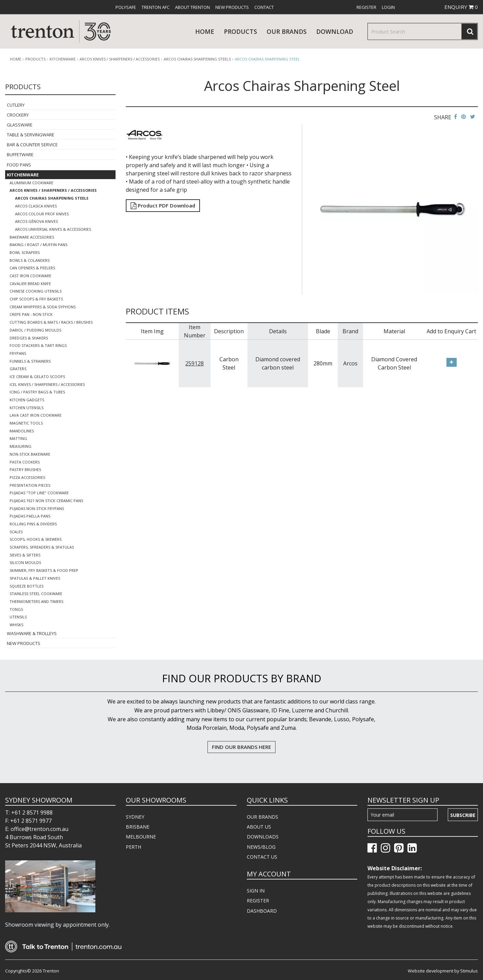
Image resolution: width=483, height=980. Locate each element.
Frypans (18, 353)
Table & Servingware (31, 135)
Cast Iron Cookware (30, 276)
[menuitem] (126, 7)
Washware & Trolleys (32, 633)
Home (205, 31)
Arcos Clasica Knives (36, 206)
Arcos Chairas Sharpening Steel (267, 59)
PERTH (133, 847)
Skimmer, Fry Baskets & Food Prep (44, 570)
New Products (232, 7)
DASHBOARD (262, 911)
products (240, 31)
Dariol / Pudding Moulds (35, 330)
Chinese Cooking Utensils (36, 291)
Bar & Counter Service (32, 145)
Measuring (21, 446)
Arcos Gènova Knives (36, 221)
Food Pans (19, 165)
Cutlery (16, 105)
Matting (18, 438)
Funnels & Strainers (30, 361)
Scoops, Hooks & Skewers (36, 539)
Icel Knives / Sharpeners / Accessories (47, 384)
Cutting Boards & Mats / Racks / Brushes (51, 322)
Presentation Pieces (30, 485)
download (335, 31)
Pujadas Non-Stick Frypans (37, 508)
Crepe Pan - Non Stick (31, 314)
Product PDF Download (163, 205)
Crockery (18, 115)
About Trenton (192, 7)
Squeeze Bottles (26, 586)
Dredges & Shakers (29, 338)
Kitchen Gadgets (27, 400)
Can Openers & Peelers (32, 268)
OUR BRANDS (263, 817)
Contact (264, 7)
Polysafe (126, 7)
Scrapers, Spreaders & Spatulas (42, 547)
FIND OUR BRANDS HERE (241, 747)
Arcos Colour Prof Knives (42, 214)
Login (388, 7)
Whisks (16, 625)
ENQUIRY (461, 7)
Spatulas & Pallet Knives (35, 578)
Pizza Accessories (27, 477)
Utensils (18, 617)
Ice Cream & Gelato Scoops (37, 377)
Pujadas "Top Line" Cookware (39, 493)
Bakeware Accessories (32, 237)
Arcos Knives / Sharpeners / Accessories (120, 59)
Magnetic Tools (26, 423)
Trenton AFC (156, 7)
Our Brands (287, 31)
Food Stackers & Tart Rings (38, 345)
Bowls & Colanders (30, 260)
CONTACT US (262, 857)
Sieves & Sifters (25, 555)
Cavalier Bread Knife (30, 284)
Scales (16, 532)
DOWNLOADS (263, 837)
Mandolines (22, 431)
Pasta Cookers (25, 462)
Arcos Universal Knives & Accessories (53, 229)
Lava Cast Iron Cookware (36, 415)
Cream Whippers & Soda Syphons (43, 307)
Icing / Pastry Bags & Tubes (37, 392)
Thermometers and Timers (36, 601)
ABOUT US (259, 827)
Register (366, 7)
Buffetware (20, 155)
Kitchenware (63, 59)
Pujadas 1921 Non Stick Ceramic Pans (46, 501)
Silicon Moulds (25, 562)
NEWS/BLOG (261, 847)
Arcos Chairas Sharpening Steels (197, 59)
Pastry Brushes (25, 469)
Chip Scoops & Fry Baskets (36, 299)
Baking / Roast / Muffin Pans (38, 245)
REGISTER (258, 901)
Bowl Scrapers (25, 252)
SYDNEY (135, 817)
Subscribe (463, 815)
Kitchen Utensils (26, 408)
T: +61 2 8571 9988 (29, 813)
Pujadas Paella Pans (30, 516)
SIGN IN (256, 891)
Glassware (20, 125)
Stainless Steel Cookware (36, 594)
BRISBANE (138, 827)
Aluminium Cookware (31, 183)
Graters (18, 369)
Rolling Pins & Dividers (33, 524)
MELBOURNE (141, 837)
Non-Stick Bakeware (30, 454)
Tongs (16, 609)
